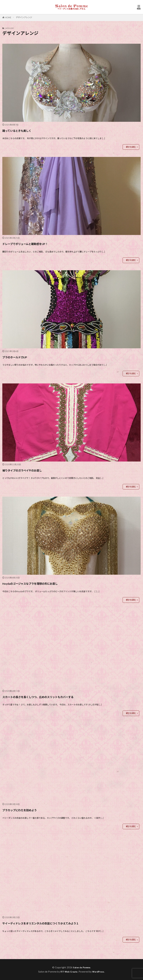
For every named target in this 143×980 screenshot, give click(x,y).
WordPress (100, 972)
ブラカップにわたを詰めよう (29, 810)
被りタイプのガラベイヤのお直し (33, 470)
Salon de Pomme (82, 967)
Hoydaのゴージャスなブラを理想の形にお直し (45, 583)
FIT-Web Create (68, 972)
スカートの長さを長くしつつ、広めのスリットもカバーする (57, 696)
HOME (8, 17)
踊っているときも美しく (25, 130)
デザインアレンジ (24, 17)
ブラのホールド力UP (21, 357)
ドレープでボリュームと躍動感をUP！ (37, 243)
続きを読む (131, 147)
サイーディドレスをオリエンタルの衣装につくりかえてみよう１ (61, 923)
